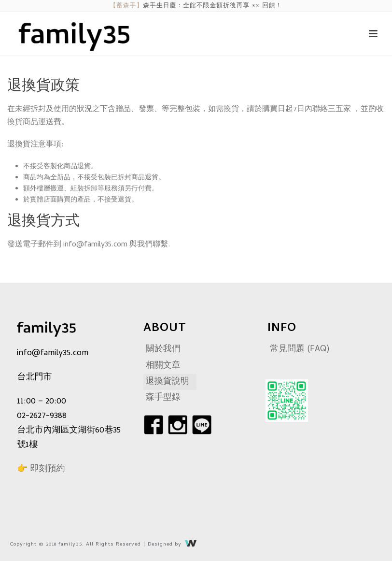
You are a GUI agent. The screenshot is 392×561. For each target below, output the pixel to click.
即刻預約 (47, 469)
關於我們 (163, 350)
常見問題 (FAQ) (300, 350)
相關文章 (163, 366)
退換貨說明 (168, 382)
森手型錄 (163, 398)
